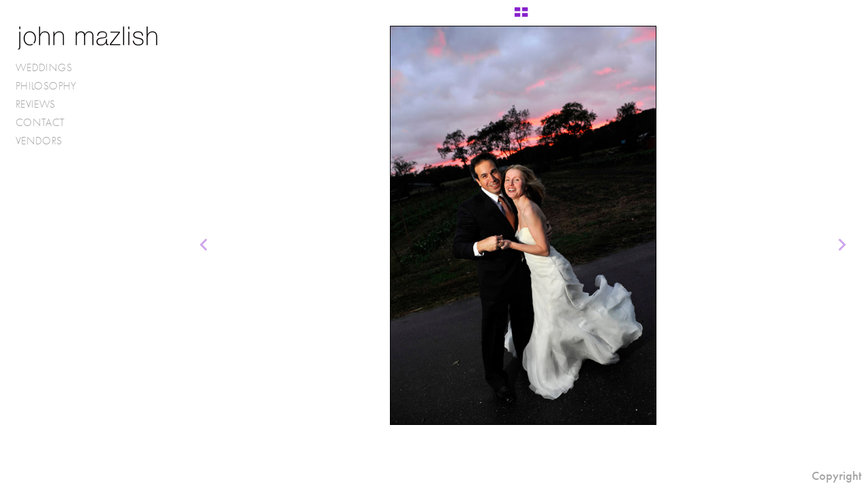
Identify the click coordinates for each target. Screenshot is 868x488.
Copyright (836, 476)
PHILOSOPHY (46, 86)
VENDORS (46, 141)
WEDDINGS (51, 68)
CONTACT (40, 122)
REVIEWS (36, 104)
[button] (521, 17)
